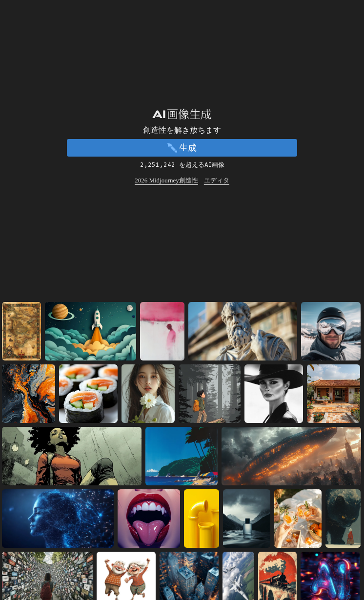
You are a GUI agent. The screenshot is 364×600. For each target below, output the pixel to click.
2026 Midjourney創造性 (166, 180)
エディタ (217, 180)
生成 (182, 148)
